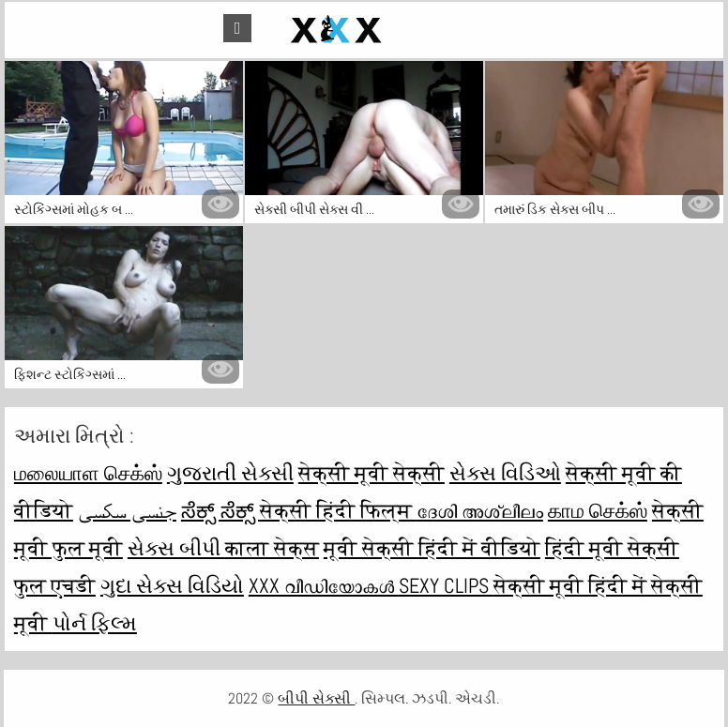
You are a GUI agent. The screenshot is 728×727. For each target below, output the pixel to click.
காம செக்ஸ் (598, 510)
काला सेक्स (272, 548)
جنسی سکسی (127, 510)
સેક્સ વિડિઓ (505, 473)
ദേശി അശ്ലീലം (480, 510)
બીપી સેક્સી (316, 698)
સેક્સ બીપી (176, 548)
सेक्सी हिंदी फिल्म (338, 510)
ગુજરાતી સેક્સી (230, 473)
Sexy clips (446, 585)
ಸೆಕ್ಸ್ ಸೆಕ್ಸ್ (220, 510)
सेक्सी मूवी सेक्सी (372, 473)
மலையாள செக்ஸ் (88, 473)
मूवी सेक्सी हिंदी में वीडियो (432, 548)
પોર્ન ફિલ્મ (95, 623)
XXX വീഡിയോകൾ (324, 585)
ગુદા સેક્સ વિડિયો (172, 585)
